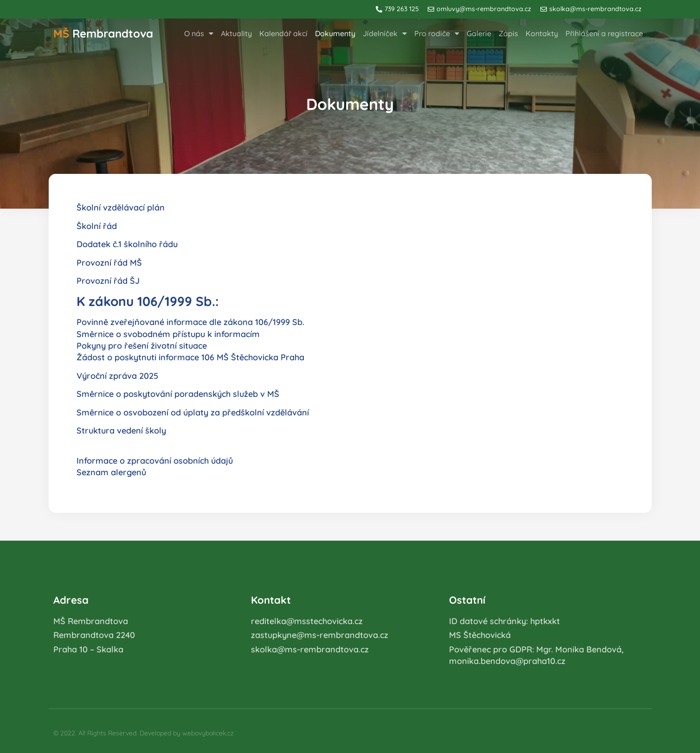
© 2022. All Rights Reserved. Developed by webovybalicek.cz (144, 733)
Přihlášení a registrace (604, 33)
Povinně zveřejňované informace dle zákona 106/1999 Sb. (190, 322)
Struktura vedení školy (121, 431)
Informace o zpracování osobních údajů (155, 461)
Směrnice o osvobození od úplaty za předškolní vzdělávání (193, 412)
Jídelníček (385, 33)
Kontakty (542, 33)
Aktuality (236, 33)
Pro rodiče (437, 33)
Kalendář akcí (283, 33)
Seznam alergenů (111, 472)
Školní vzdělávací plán (121, 207)
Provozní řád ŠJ (108, 281)
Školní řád (97, 226)
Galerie (479, 33)
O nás (199, 33)
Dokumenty (335, 33)
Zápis (508, 33)
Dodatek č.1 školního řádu (127, 244)
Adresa (71, 600)
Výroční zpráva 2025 (117, 376)
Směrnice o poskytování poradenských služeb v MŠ (178, 394)
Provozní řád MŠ (109, 263)
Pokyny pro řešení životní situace (142, 346)
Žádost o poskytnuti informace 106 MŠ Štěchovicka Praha (190, 357)
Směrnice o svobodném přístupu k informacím (168, 334)
